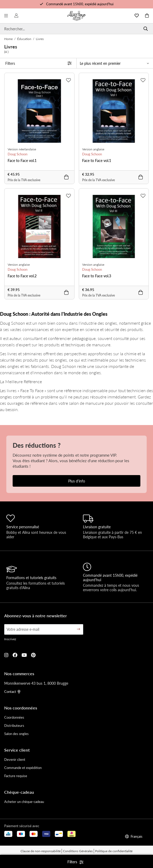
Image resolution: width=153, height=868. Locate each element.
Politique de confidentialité (114, 851)
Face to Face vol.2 (22, 276)
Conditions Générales (78, 851)
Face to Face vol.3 (97, 276)
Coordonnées (14, 717)
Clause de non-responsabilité (41, 851)
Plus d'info (77, 481)
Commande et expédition (23, 768)
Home (8, 39)
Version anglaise (93, 149)
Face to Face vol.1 (22, 160)
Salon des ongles (16, 734)
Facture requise (16, 776)
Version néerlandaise (22, 149)
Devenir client (15, 759)
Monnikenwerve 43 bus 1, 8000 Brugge (36, 683)
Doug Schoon (18, 154)
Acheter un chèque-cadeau (24, 802)
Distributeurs (14, 725)
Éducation (24, 39)
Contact (12, 691)
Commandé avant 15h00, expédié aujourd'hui (80, 4)
